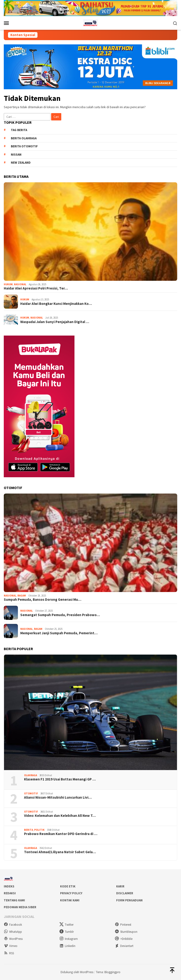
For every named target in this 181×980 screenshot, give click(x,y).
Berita (29, 830)
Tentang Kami (14, 900)
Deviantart (124, 946)
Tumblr (67, 932)
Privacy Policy (71, 893)
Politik (39, 830)
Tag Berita (19, 130)
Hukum (8, 284)
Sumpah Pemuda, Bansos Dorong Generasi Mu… (43, 600)
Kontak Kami (70, 900)
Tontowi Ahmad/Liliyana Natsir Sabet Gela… (60, 852)
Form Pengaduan (129, 900)
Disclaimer (125, 893)
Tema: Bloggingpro (108, 972)
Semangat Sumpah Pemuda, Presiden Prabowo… (60, 615)
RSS (9, 953)
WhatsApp (13, 932)
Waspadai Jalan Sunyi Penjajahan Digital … (55, 322)
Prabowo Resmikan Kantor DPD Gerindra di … (61, 834)
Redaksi (10, 893)
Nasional (20, 284)
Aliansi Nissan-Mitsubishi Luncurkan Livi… (58, 797)
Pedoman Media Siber (20, 907)
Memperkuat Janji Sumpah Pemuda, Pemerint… (59, 633)
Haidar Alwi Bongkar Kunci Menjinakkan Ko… (56, 304)
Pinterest (123, 925)
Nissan (16, 155)
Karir (120, 886)
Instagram (69, 939)
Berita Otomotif (24, 146)
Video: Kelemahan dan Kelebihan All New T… (60, 816)
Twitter (66, 925)
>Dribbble (124, 939)
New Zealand (21, 163)
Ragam (22, 596)
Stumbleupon (126, 932)
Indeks (9, 886)
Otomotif (31, 793)
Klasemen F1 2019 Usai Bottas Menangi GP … (60, 779)
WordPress (13, 939)
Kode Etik (68, 886)
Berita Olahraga (24, 138)
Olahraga (31, 775)
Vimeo (11, 946)
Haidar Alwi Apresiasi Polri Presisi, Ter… (36, 288)
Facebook (13, 925)
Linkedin (67, 946)
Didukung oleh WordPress (77, 972)
